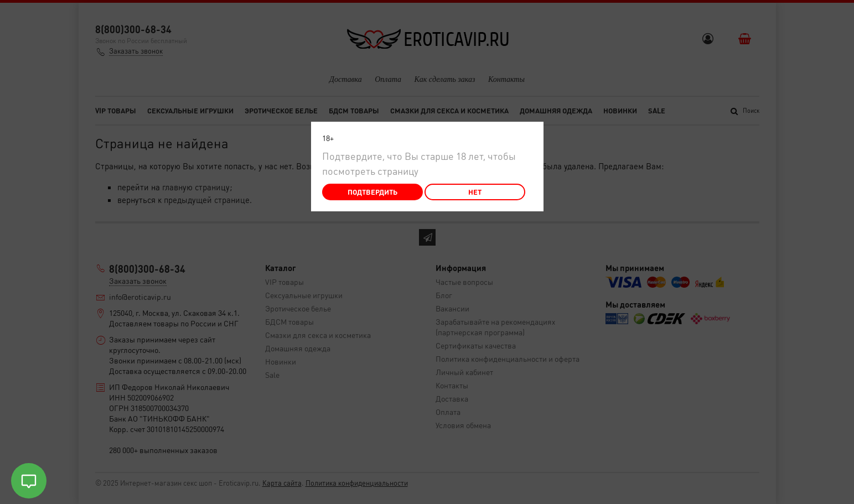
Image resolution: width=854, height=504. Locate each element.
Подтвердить (372, 192)
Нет (475, 192)
